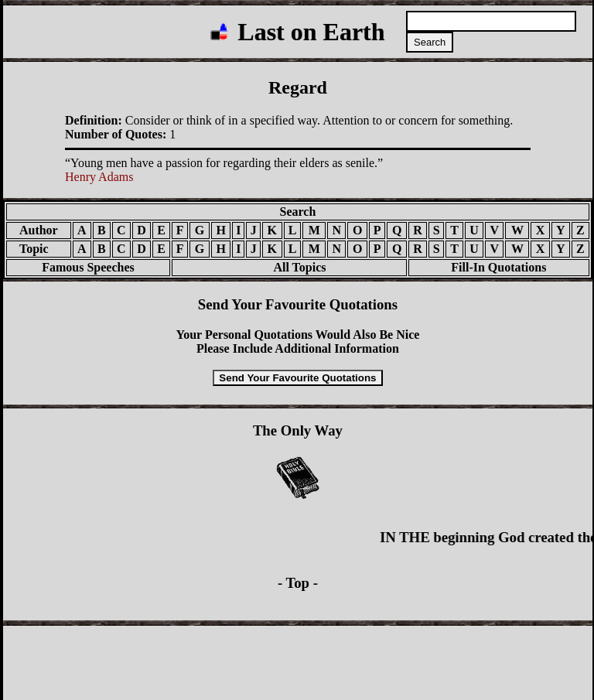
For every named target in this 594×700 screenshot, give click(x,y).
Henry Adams (99, 177)
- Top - (298, 583)
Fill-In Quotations (498, 267)
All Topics (289, 267)
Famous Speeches (88, 267)
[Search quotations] (491, 21)
